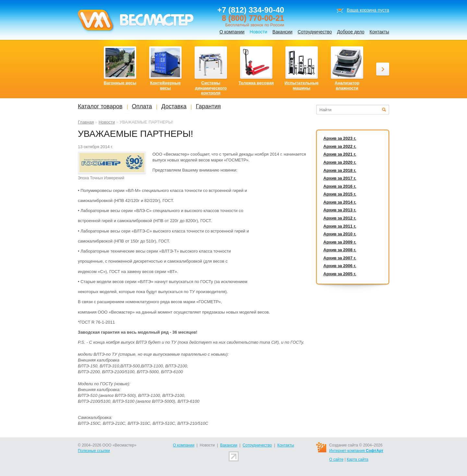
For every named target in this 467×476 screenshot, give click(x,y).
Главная (86, 122)
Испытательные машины (301, 85)
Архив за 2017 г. (340, 178)
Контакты (379, 32)
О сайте (336, 459)
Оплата (142, 106)
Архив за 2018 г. (340, 170)
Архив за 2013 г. (340, 210)
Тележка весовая (256, 83)
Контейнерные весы (166, 85)
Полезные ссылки (94, 451)
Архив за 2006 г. (340, 266)
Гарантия (208, 106)
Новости (107, 122)
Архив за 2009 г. (340, 242)
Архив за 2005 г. (340, 274)
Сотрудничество (315, 32)
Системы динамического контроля (211, 88)
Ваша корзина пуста (368, 10)
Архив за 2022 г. (340, 146)
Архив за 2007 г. (340, 258)
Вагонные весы (120, 83)
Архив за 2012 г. (340, 218)
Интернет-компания (356, 451)
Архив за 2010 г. (340, 234)
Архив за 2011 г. (340, 226)
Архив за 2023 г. (340, 138)
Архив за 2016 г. (340, 186)
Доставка (174, 106)
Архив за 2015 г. (340, 194)
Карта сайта (358, 459)
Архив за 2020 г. (340, 162)
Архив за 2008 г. (340, 250)
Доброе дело (351, 32)
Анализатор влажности (347, 85)
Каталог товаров (100, 106)
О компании (232, 32)
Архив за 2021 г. (340, 154)
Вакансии (282, 32)
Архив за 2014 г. (340, 202)
